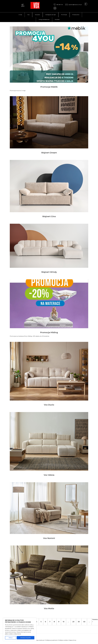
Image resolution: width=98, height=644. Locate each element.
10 (64, 622)
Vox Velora (49, 475)
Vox (28, 15)
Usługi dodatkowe (44, 20)
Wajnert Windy (49, 272)
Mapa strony (72, 640)
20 (73, 622)
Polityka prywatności (51, 640)
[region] (20, 629)
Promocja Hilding (49, 332)
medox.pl (41, 640)
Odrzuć (11, 638)
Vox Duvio (49, 405)
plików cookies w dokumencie (13, 634)
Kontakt (57, 20)
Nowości (37, 15)
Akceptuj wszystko (26, 638)
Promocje (64, 15)
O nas (20, 15)
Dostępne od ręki (51, 15)
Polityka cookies (63, 640)
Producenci (76, 15)
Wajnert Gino (49, 216)
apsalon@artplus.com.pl (74, 5)
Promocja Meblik (49, 87)
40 (84, 622)
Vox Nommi (49, 538)
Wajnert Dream (49, 153)
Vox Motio (49, 608)
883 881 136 (58, 5)
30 (79, 622)
